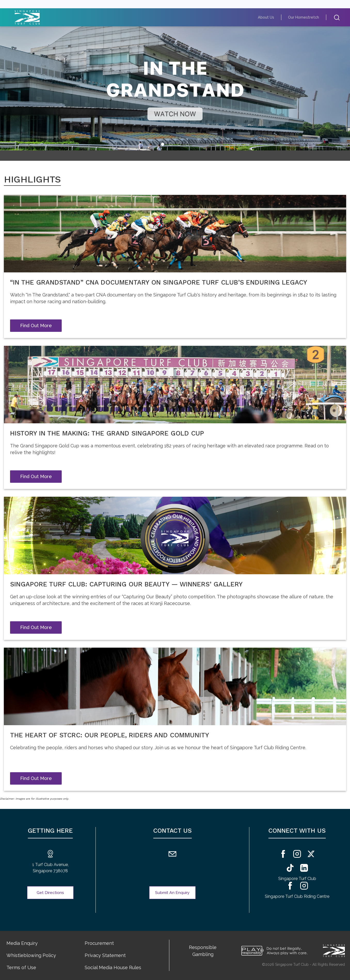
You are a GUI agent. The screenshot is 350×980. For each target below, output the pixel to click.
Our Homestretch (306, 17)
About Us (273, 17)
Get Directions (50, 893)
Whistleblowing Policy (31, 955)
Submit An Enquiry (172, 893)
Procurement (99, 943)
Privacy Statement (105, 955)
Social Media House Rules (113, 967)
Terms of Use (21, 967)
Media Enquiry (22, 943)
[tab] (163, 144)
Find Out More (36, 326)
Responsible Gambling (203, 951)
